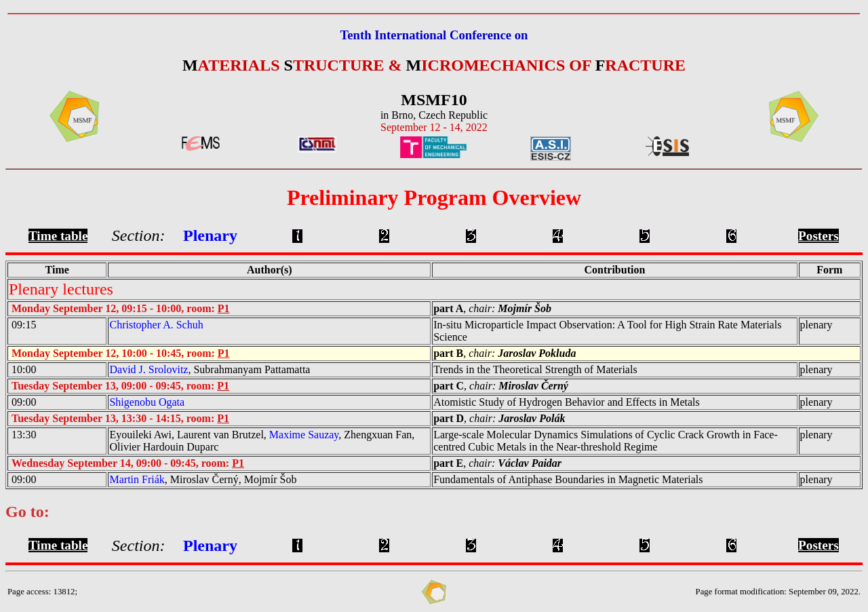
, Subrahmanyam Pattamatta (210, 369)
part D (449, 418)
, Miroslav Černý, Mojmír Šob (203, 479)
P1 (224, 308)
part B (448, 353)
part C (449, 386)
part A (448, 308)
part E (448, 463)
